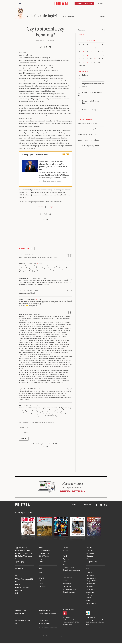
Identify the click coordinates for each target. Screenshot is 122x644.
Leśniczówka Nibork (47, 637)
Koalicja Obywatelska (22, 588)
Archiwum (90, 593)
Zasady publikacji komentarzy (48, 614)
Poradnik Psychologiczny (24, 554)
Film (64, 554)
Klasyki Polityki (92, 581)
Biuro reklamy (20, 614)
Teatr (64, 562)
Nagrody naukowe (69, 593)
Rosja (41, 559)
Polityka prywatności (46, 618)
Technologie (67, 587)
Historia (89, 573)
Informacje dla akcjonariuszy (48, 628)
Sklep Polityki (91, 604)
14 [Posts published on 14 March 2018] (87, 56)
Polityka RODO (43, 621)
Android (68, 618)
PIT (40, 576)
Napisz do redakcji (21, 618)
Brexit (41, 548)
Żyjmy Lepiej (20, 562)
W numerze (18, 545)
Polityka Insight (34, 637)
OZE (40, 581)
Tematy (89, 598)
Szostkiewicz (91, 554)
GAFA (41, 584)
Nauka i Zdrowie (68, 578)
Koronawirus (19, 569)
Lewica (18, 585)
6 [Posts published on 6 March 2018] (83, 52)
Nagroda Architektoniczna (72, 571)
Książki (65, 548)
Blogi (88, 545)
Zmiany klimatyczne (70, 590)
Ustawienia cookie (44, 624)
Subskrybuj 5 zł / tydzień (84, 3)
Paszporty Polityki (69, 568)
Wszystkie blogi (92, 562)
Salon (17, 559)
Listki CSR (42, 587)
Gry (64, 565)
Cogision (62, 637)
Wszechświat (67, 584)
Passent (89, 548)
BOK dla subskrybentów (23, 621)
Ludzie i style (91, 576)
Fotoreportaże (91, 590)
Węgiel (41, 578)
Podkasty (90, 587)
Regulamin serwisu (45, 611)
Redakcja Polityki (21, 611)
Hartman (89, 551)
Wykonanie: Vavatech (77, 637)
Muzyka (65, 551)
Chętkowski (90, 559)
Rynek (41, 569)
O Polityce (18, 624)
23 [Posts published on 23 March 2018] (95, 60)
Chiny (41, 562)
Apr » (85, 66)
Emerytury (43, 573)
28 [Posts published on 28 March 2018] (87, 63)
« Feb (80, 66)
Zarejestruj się (52, 444)
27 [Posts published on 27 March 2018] (83, 63)
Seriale (65, 556)
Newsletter (76, 505)
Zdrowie (66, 581)
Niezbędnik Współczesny (24, 556)
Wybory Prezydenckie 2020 (24, 580)
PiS (16, 582)
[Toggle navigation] (20, 4)
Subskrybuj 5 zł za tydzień (71, 492)
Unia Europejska (45, 551)
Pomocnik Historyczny (23, 551)
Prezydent (19, 591)
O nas (88, 601)
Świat (41, 545)
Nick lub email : (24, 428)
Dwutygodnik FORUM (21, 637)
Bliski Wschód (44, 556)
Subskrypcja (87, 505)
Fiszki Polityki (90, 618)
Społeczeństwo (91, 578)
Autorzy (89, 595)
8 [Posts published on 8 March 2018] (91, 52)
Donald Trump (44, 554)
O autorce (102, 17)
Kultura (65, 545)
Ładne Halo (66, 637)
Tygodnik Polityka (21, 548)
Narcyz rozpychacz (91, 124)
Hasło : (26, 433)
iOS (64, 618)
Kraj (17, 576)
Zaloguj (100, 3)
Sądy (17, 594)
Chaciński (90, 556)
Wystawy (66, 559)
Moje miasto (91, 584)
